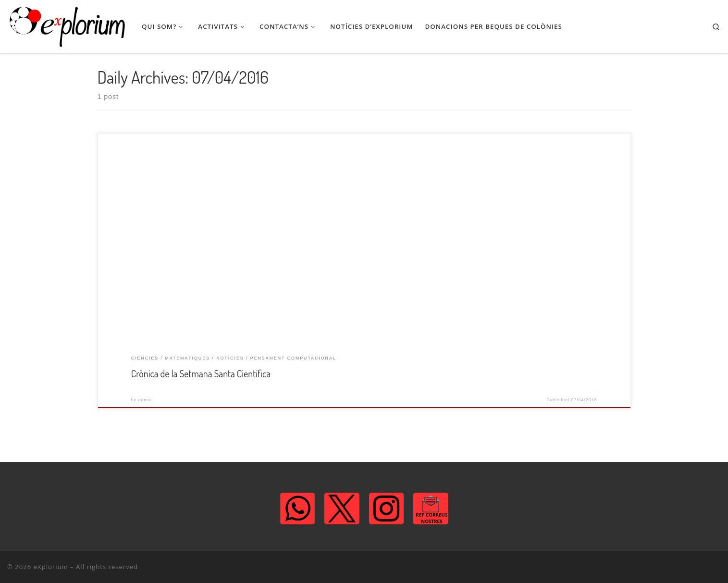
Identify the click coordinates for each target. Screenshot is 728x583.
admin (145, 400)
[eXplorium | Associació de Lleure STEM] (67, 26)
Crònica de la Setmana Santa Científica (201, 373)
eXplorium (51, 567)
